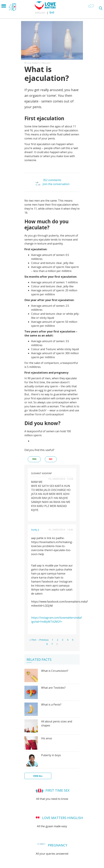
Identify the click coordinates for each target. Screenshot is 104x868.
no (51, 459)
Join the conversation (56, 184)
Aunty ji (35, 530)
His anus (47, 738)
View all (38, 776)
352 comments (52, 180)
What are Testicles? (53, 688)
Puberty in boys (51, 755)
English (40, 13)
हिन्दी (52, 13)
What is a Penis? (51, 705)
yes (34, 459)
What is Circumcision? (55, 671)
